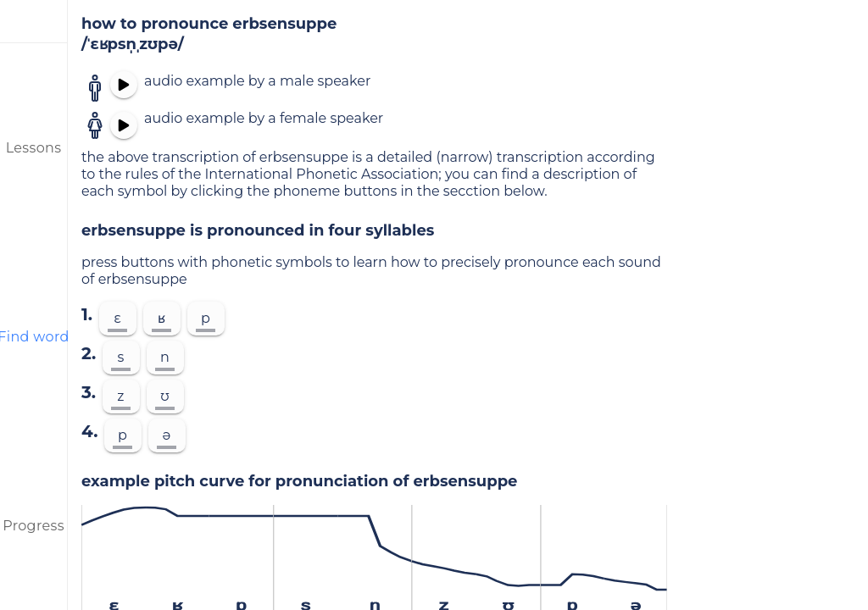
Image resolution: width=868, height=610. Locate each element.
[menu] (34, 21)
